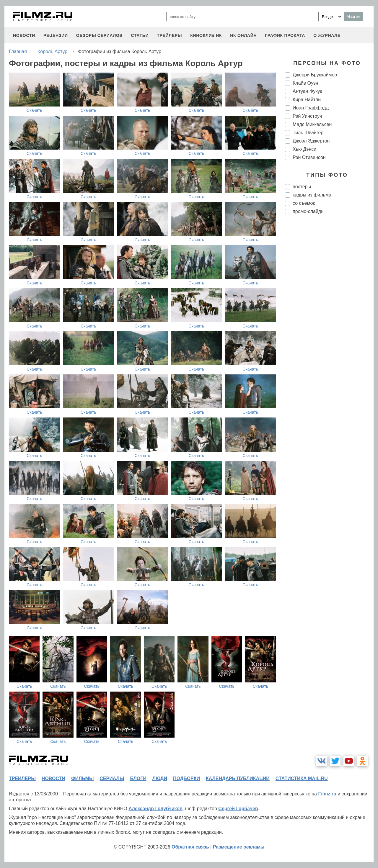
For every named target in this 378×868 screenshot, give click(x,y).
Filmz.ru (327, 794)
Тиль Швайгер (308, 133)
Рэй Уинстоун (307, 116)
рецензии (56, 35)
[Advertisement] (329, 317)
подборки (186, 778)
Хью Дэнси (304, 149)
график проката (285, 35)
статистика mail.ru (302, 778)
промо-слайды (309, 211)
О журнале (327, 35)
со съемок (304, 203)
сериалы (112, 778)
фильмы (82, 778)
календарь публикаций (238, 778)
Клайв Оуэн (306, 83)
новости (24, 35)
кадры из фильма (312, 195)
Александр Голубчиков (155, 809)
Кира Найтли (307, 100)
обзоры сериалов (100, 35)
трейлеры (169, 35)
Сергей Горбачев (238, 809)
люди (160, 778)
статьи (140, 35)
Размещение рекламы (239, 847)
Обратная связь (190, 847)
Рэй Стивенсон (309, 157)
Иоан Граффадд (311, 108)
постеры (302, 187)
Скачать (34, 110)
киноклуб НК (206, 35)
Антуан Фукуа (308, 91)
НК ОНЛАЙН (243, 35)
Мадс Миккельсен (312, 124)
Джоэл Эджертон (311, 141)
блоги (138, 778)
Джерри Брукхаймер (315, 75)
